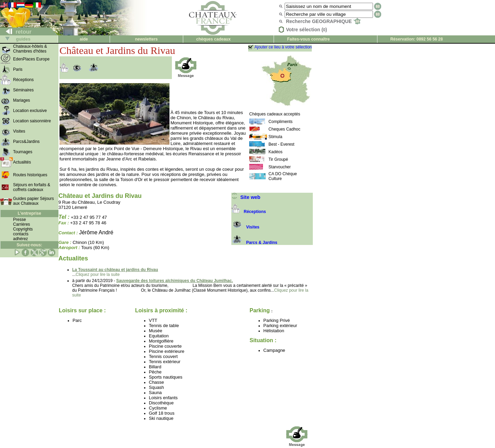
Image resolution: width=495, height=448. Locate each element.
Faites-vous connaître (308, 39)
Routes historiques (30, 175)
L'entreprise (29, 213)
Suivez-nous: (29, 245)
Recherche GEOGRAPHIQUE (323, 21)
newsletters (146, 39)
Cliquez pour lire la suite (98, 275)
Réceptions (249, 212)
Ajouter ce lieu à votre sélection (283, 47)
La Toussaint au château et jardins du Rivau (115, 270)
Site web (246, 197)
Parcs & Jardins (254, 243)
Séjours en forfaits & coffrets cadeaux (32, 187)
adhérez (20, 239)
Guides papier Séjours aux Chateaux (34, 201)
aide (84, 39)
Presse (19, 220)
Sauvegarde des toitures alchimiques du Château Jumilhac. (174, 281)
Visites (245, 227)
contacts (21, 234)
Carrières (21, 224)
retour (16, 32)
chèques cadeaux (213, 39)
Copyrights (23, 229)
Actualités (22, 162)
